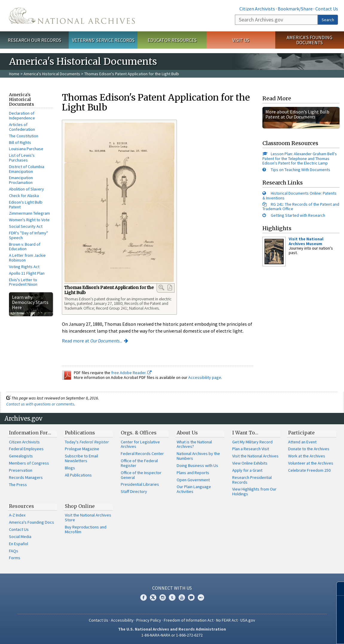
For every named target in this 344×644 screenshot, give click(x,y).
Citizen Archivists (257, 9)
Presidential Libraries (140, 484)
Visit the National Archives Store (88, 517)
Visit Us (241, 40)
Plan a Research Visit (251, 449)
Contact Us (327, 9)
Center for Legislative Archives (140, 444)
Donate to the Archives (309, 449)
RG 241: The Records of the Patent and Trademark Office (301, 206)
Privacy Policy (149, 620)
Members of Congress (29, 463)
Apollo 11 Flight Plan (27, 273)
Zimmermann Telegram (29, 213)
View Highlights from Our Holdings (254, 491)
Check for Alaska (24, 196)
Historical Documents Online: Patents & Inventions (299, 195)
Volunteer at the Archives (311, 463)
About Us (187, 433)
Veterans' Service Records (103, 40)
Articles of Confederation (22, 127)
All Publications (78, 475)
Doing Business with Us (197, 465)
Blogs (70, 468)
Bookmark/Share (295, 9)
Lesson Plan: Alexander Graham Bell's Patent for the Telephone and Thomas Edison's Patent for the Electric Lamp (300, 158)
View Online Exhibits (250, 463)
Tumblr (172, 597)
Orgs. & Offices (139, 433)
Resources (22, 506)
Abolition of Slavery (26, 189)
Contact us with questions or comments (40, 404)
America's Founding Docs (32, 522)
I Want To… (245, 433)
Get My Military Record (252, 442)
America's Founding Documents (309, 40)
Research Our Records (35, 40)
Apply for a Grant (247, 470)
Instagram (163, 597)
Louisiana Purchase (26, 149)
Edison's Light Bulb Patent (26, 205)
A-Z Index (17, 515)
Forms (15, 558)
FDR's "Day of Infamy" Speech (29, 235)
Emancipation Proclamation (21, 180)
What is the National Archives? (194, 444)
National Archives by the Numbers (198, 456)
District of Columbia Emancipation (27, 169)
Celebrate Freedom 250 (309, 470)
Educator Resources (172, 40)
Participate (301, 433)
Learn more (291, 633)
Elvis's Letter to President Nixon (23, 282)
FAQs (14, 551)
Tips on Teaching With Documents (301, 170)
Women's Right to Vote (29, 220)
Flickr (201, 597)
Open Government (193, 480)
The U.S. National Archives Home (72, 16)
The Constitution (24, 136)
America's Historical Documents (52, 74)
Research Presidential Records (252, 480)
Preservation (21, 470)
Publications (80, 433)
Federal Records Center (142, 454)
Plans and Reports (193, 473)
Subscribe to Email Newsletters (81, 458)
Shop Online (80, 506)
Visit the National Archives (255, 456)
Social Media (20, 537)
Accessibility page (205, 377)
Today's (87, 442)
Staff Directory (134, 491)
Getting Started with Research (298, 215)
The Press (18, 485)
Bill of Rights (20, 142)
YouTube (182, 597)
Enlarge (161, 288)
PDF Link (170, 288)
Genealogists (21, 456)
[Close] (337, 589)
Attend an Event (302, 442)
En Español (19, 544)
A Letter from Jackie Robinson (27, 258)
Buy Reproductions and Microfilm (86, 529)
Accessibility (122, 620)
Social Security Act (26, 226)
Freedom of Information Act (189, 620)
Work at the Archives (307, 456)
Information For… (30, 433)
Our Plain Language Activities (194, 489)
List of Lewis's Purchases (22, 158)
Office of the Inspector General (141, 475)
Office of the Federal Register (139, 463)
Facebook (143, 597)
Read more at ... (92, 341)
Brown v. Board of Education (25, 247)
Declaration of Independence (22, 116)
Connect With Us (172, 588)
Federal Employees (26, 449)
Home (14, 74)
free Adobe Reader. (131, 373)
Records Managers (26, 477)
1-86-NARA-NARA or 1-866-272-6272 (172, 635)
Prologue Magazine (82, 449)
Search (328, 20)
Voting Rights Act (24, 267)
